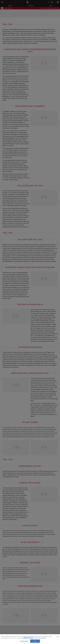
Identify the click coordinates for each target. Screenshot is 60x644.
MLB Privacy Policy (28, 638)
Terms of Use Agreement (40, 638)
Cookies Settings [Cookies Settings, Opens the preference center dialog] (24, 641)
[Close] (57, 637)
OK (35, 641)
